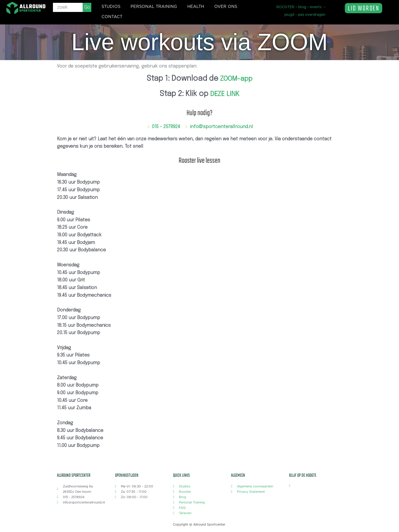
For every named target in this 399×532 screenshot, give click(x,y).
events (316, 7)
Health (196, 7)
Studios (111, 7)
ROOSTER (285, 7)
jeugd (289, 15)
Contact (112, 17)
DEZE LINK (225, 94)
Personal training (154, 7)
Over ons (226, 7)
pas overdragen (312, 15)
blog (302, 7)
